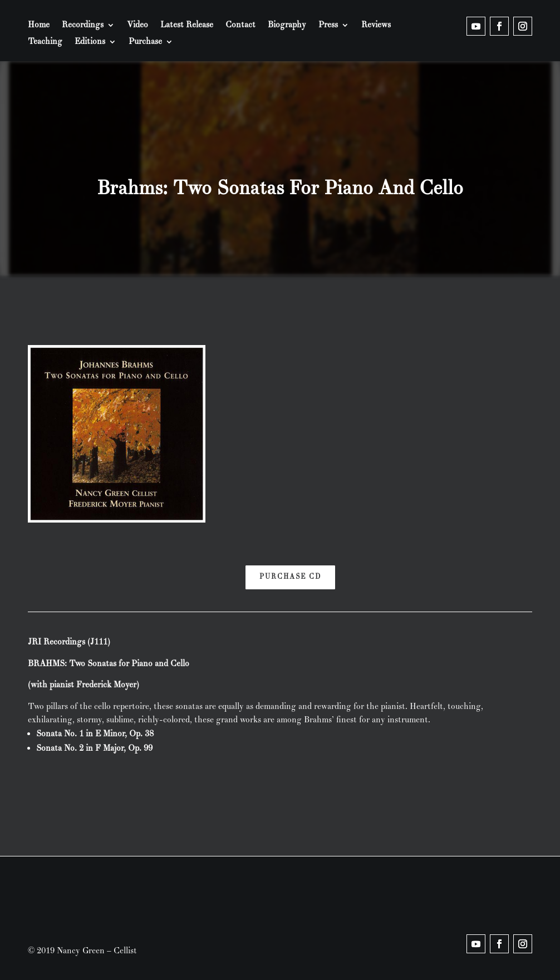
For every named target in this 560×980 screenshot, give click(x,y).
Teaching (45, 42)
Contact (240, 26)
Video (137, 26)
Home (39, 26)
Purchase (145, 42)
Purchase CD (290, 577)
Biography (287, 26)
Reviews (376, 26)
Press (328, 26)
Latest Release (187, 26)
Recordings (83, 26)
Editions (90, 42)
